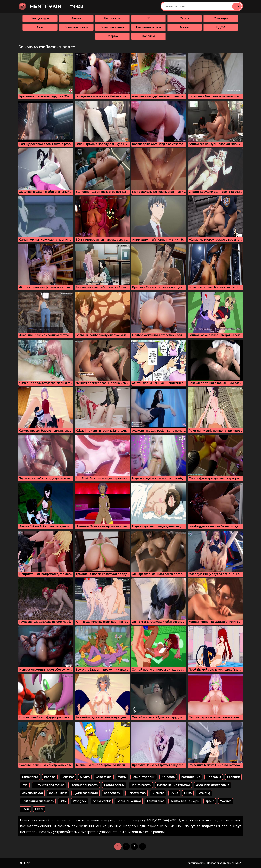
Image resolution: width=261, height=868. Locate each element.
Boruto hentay (141, 785)
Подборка (214, 777)
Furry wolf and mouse (49, 785)
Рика (188, 793)
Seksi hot (68, 777)
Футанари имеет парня (213, 785)
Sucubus (158, 793)
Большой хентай (129, 801)
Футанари (221, 18)
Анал (40, 27)
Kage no (50, 777)
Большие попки (76, 27)
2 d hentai (168, 777)
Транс (210, 801)
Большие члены (112, 27)
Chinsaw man (137, 793)
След (25, 809)
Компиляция (191, 777)
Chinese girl (104, 777)
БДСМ (221, 27)
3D (148, 18)
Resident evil (113, 793)
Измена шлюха (32, 793)
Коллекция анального (38, 801)
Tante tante (30, 777)
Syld (25, 785)
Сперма (112, 36)
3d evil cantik (102, 801)
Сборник (233, 777)
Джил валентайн (86, 793)
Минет (185, 27)
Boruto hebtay (114, 785)
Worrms (226, 801)
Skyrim (85, 777)
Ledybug (204, 793)
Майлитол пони (144, 777)
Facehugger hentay (84, 785)
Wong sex (80, 801)
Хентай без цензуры (185, 801)
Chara (39, 809)
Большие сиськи (148, 27)
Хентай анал (156, 801)
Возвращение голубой (173, 785)
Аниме (76, 18)
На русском (112, 18)
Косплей (148, 36)
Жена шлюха (58, 793)
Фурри (184, 18)
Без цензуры (40, 18)
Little (63, 801)
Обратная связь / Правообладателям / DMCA (213, 863)
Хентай (25, 863)
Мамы (122, 777)
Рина (174, 793)
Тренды (77, 7)
